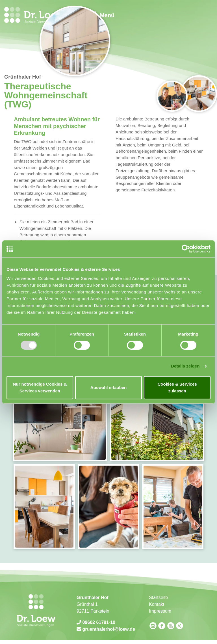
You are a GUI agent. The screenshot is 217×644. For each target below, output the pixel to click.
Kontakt (157, 604)
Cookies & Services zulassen (177, 387)
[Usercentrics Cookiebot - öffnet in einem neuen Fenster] (186, 249)
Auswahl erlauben (108, 387)
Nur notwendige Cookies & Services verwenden (40, 387)
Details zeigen (185, 366)
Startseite (159, 597)
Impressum (160, 611)
